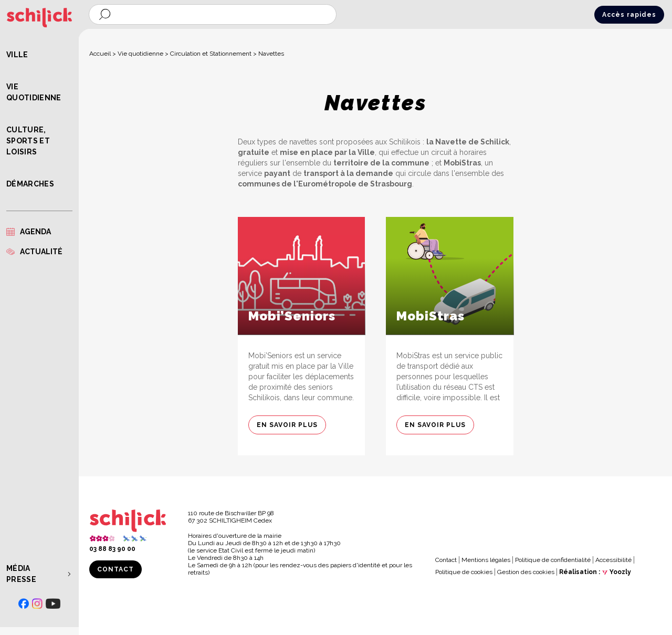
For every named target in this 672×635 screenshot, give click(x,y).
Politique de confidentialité (553, 560)
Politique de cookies (464, 572)
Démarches (30, 184)
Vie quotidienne (34, 92)
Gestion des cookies (526, 572)
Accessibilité (613, 560)
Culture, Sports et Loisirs (28, 141)
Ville (17, 55)
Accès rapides (629, 15)
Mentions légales (486, 560)
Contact (115, 569)
